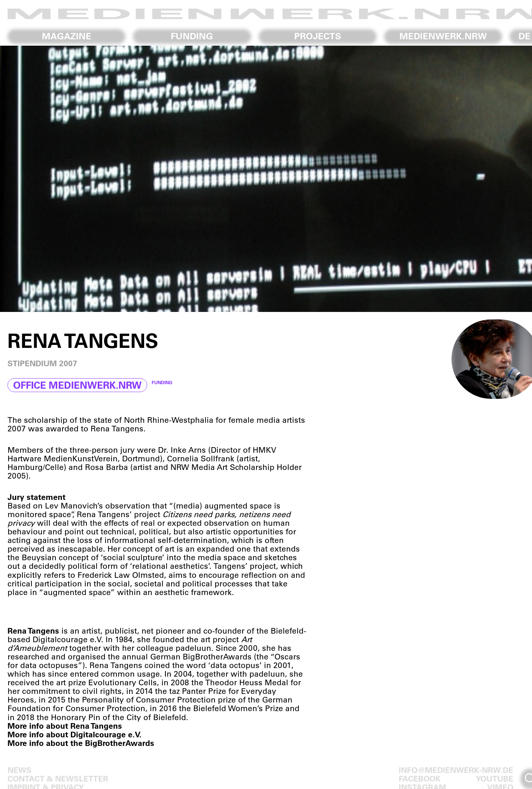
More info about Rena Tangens (65, 726)
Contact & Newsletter (58, 778)
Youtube (495, 778)
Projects (318, 36)
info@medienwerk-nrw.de (456, 770)
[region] (266, 179)
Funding (192, 36)
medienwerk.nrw (443, 36)
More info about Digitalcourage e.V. (75, 734)
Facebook (420, 778)
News (19, 770)
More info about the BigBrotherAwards (81, 743)
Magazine (67, 36)
